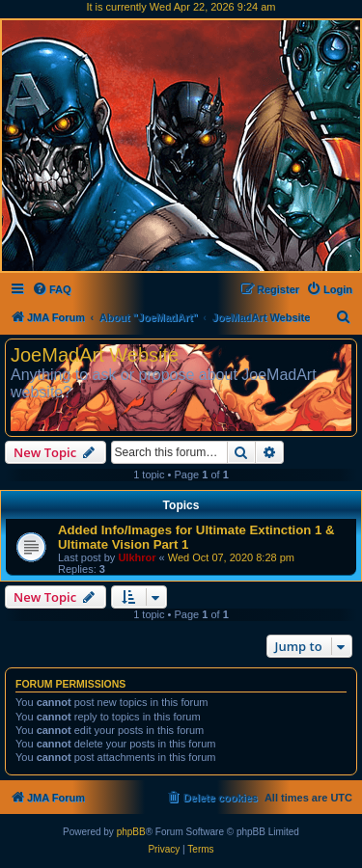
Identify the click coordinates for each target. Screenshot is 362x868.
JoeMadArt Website (95, 355)
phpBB (131, 832)
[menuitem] (52, 289)
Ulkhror (137, 557)
